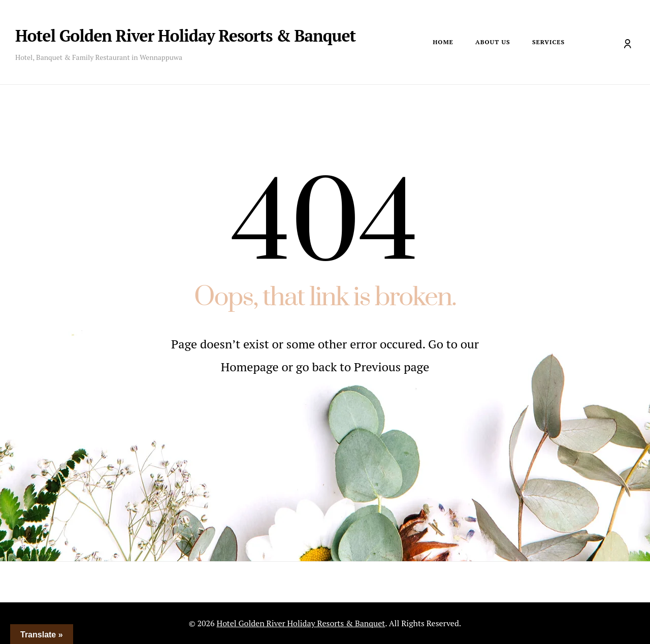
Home (443, 42)
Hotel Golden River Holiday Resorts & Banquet (185, 36)
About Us (493, 42)
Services (548, 42)
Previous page (392, 367)
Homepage (251, 367)
